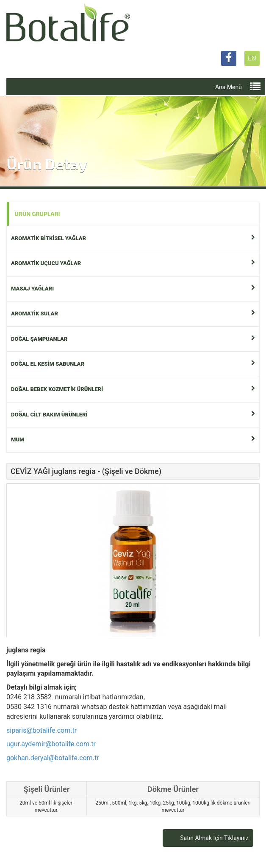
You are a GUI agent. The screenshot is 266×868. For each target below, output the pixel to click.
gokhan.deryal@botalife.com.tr (53, 758)
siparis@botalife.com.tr (42, 730)
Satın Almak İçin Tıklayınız (214, 838)
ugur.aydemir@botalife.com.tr (51, 744)
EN (252, 58)
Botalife (68, 23)
